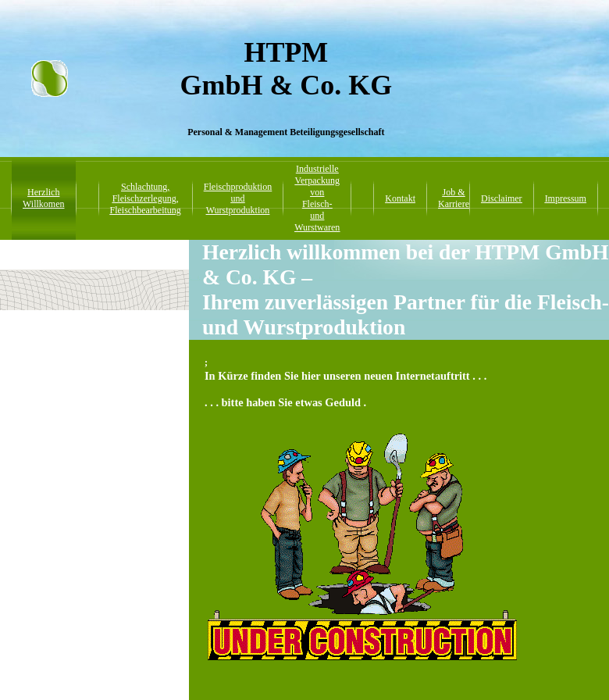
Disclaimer (502, 198)
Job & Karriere (454, 198)
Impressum (566, 198)
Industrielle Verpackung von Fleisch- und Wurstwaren (317, 198)
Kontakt (400, 198)
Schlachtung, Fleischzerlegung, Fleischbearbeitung (146, 198)
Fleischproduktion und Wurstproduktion (238, 198)
